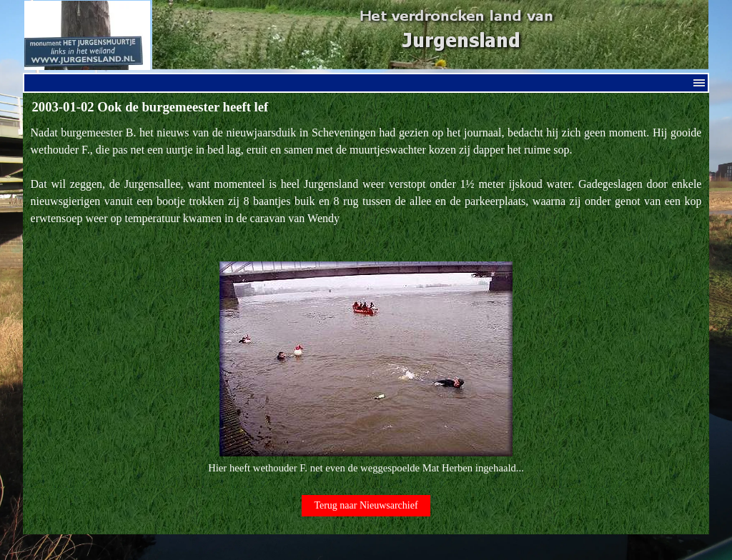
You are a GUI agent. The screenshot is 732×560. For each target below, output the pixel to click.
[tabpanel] (366, 300)
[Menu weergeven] (699, 83)
